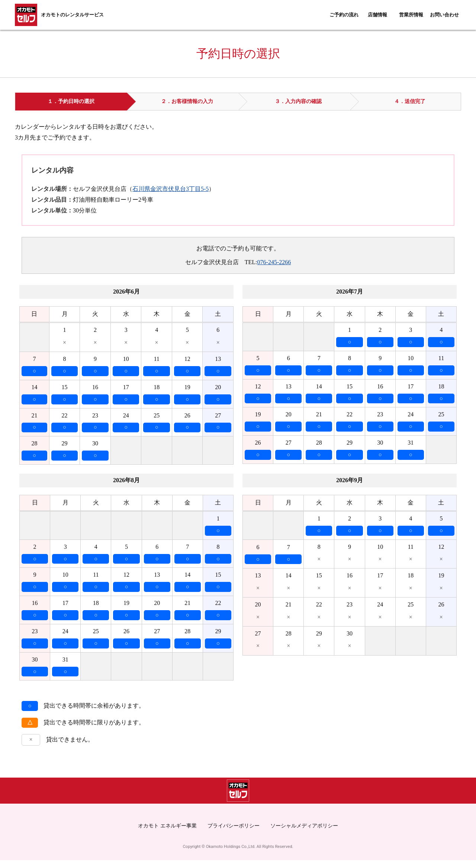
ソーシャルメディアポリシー (304, 833)
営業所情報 (411, 15)
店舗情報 (377, 15)
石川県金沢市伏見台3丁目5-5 (171, 189)
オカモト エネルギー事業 (167, 833)
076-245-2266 (274, 262)
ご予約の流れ (344, 15)
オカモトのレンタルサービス (72, 15)
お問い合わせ (444, 15)
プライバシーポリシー (234, 833)
